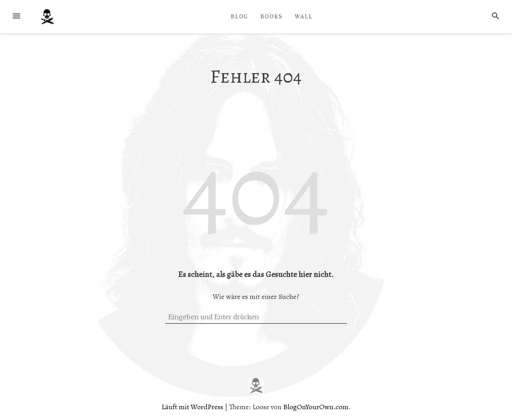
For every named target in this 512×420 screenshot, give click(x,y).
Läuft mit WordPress (193, 407)
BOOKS (272, 16)
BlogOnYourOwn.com (316, 407)
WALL (304, 16)
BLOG (240, 16)
